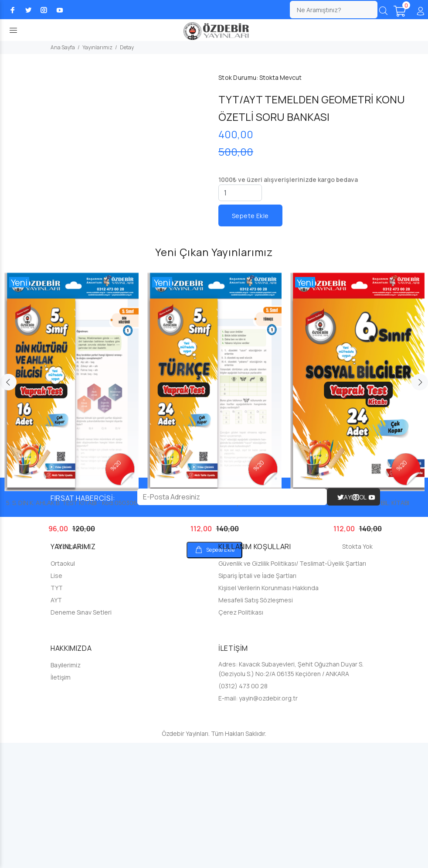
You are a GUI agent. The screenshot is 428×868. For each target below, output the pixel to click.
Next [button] (420, 507)
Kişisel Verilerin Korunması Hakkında (268, 713)
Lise (56, 701)
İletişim (61, 802)
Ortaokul (63, 689)
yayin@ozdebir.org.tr (268, 823)
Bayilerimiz (66, 790)
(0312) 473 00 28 (243, 811)
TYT (57, 713)
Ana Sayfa (63, 47)
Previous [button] (8, 507)
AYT (56, 725)
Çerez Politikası (241, 737)
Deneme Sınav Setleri (81, 737)
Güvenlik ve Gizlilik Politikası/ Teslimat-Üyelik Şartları (292, 689)
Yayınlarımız (97, 47)
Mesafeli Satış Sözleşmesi (256, 725)
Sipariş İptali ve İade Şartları (257, 701)
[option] (71, 528)
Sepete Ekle (250, 216)
